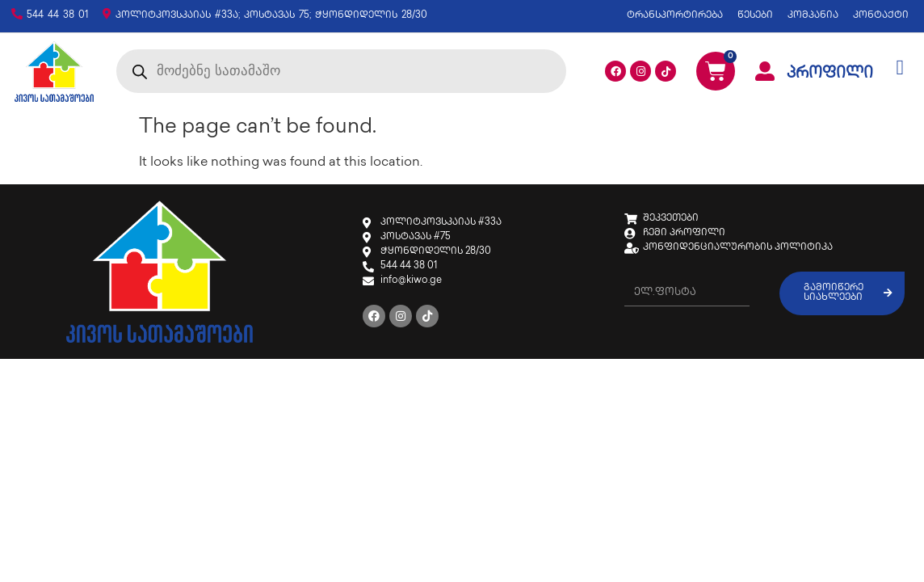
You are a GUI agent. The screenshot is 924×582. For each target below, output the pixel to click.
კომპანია (813, 16)
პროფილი (830, 74)
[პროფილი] (765, 71)
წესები (755, 16)
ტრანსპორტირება (675, 16)
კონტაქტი (881, 16)
